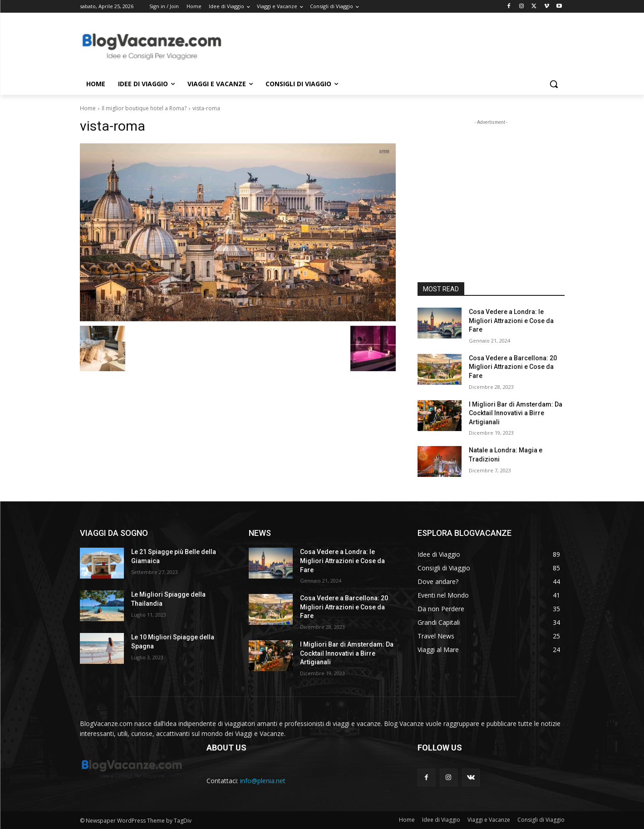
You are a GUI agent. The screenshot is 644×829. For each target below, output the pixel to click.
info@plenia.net (263, 781)
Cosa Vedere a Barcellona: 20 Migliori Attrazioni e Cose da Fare (513, 367)
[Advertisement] (390, 46)
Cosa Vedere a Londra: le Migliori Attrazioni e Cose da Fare (511, 321)
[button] (554, 84)
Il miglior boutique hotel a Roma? (144, 108)
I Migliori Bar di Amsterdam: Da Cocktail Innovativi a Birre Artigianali (516, 413)
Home (88, 108)
